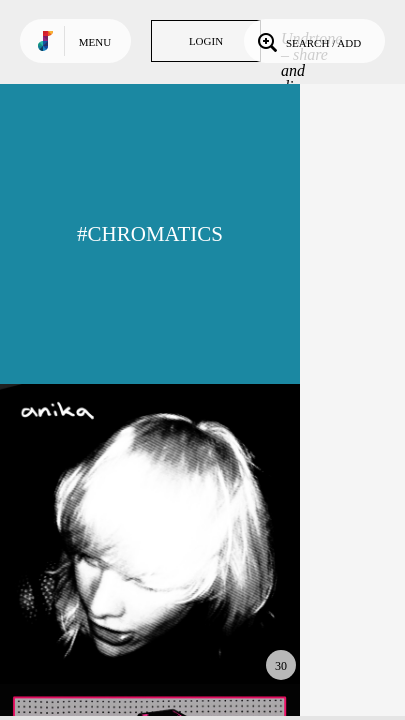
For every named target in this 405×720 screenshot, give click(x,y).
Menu (95, 42)
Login (206, 41)
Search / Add (307, 41)
